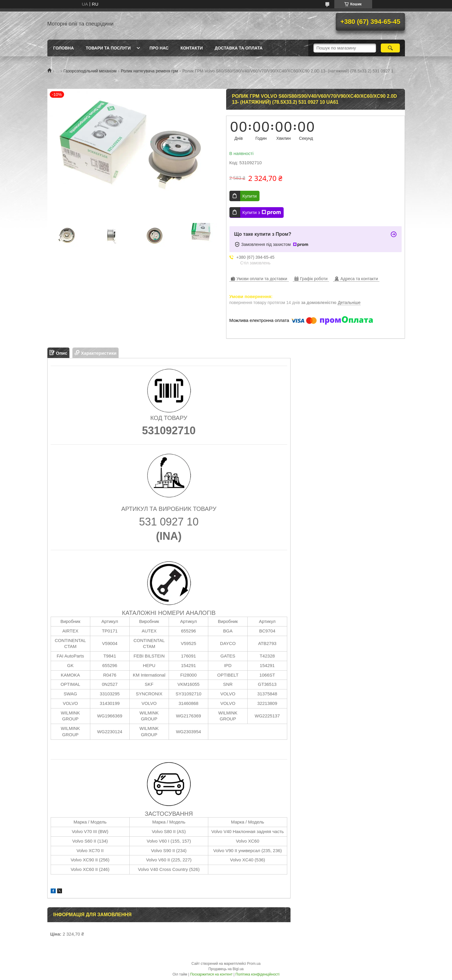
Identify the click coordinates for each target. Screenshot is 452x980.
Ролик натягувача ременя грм (149, 71)
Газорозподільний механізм (90, 71)
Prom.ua (254, 964)
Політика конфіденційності (257, 974)
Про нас (159, 48)
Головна (64, 48)
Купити (250, 196)
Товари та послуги (108, 48)
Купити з (262, 213)
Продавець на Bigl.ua (226, 969)
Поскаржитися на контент (211, 974)
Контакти (192, 48)
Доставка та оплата (239, 48)
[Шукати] (390, 48)
